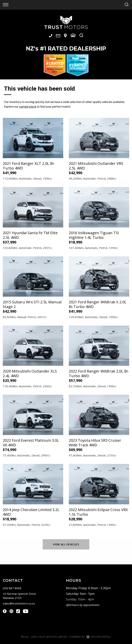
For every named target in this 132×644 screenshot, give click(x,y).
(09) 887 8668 (12, 588)
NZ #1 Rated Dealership (66, 49)
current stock (28, 106)
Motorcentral (99, 637)
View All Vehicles (66, 544)
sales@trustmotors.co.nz (19, 603)
